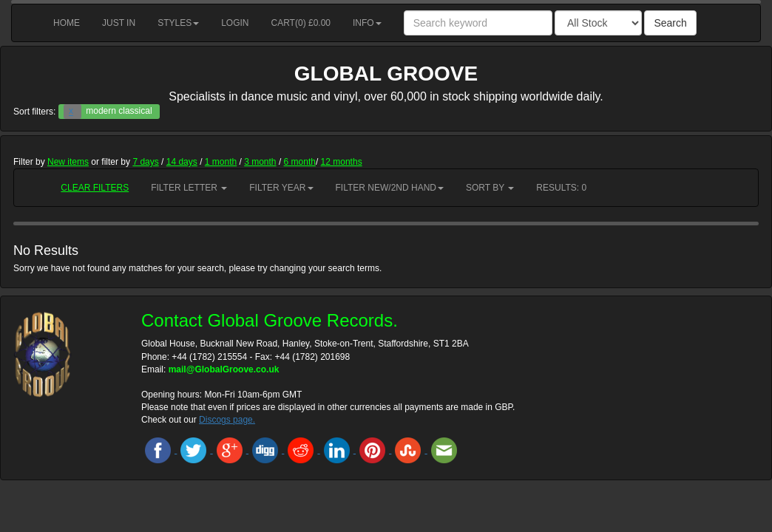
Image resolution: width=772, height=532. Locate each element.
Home (67, 23)
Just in (119, 23)
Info (367, 23)
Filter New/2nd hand (390, 188)
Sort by (490, 188)
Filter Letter (189, 188)
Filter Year (281, 188)
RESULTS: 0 (561, 188)
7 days (145, 162)
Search (670, 23)
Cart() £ (301, 23)
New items (68, 162)
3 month (260, 162)
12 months (342, 162)
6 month (300, 162)
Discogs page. (227, 420)
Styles (178, 23)
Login (235, 23)
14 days (182, 162)
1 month (221, 162)
